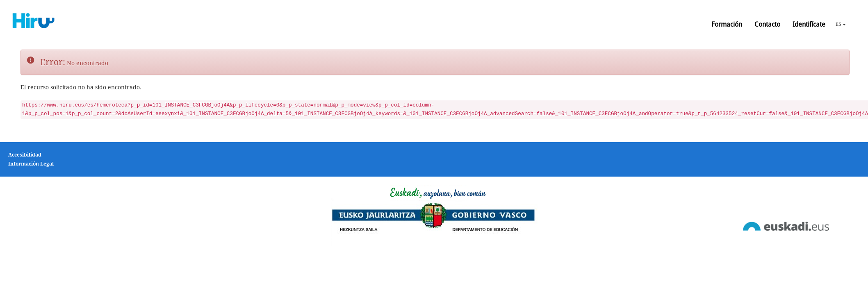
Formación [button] (727, 24)
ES (841, 24)
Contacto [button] (767, 24)
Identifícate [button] (809, 24)
